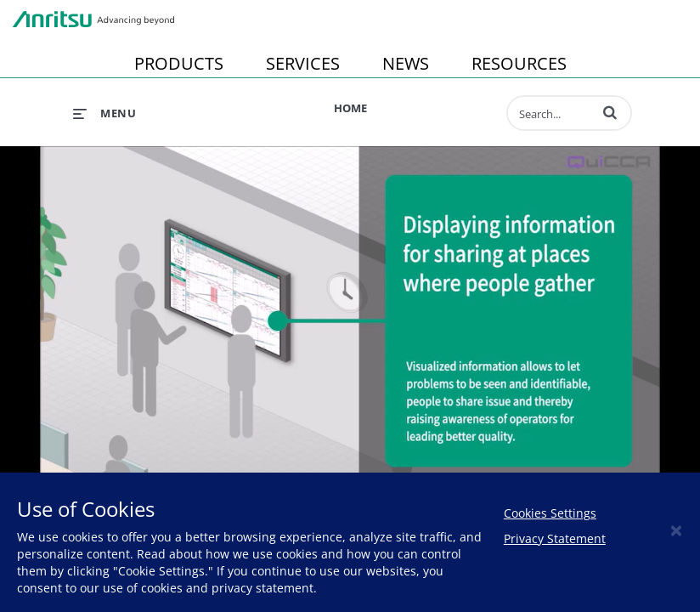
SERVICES (303, 63)
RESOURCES (519, 63)
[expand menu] (104, 113)
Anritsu (93, 20)
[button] (610, 112)
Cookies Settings (550, 513)
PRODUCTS (179, 63)
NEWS (406, 63)
